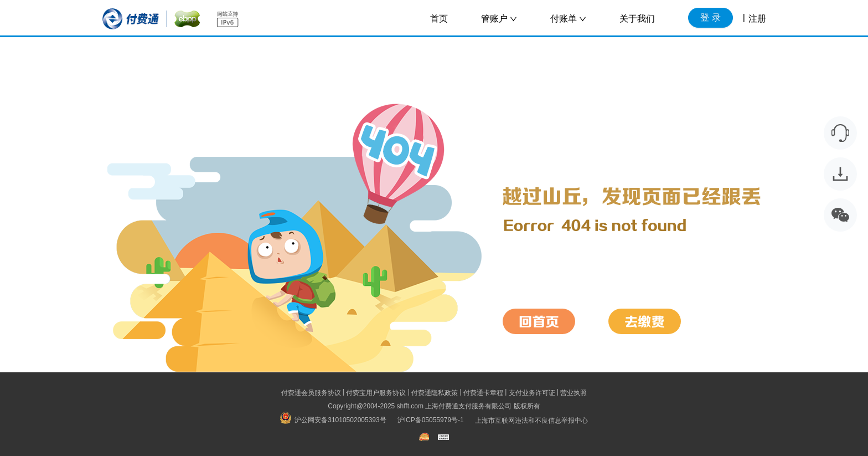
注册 (757, 19)
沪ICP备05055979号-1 (431, 420)
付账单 (568, 19)
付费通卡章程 (483, 393)
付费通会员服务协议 (311, 393)
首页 (439, 19)
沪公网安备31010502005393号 (333, 420)
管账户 (499, 19)
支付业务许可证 (532, 393)
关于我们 (637, 19)
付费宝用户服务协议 (376, 393)
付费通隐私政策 (435, 393)
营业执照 (573, 393)
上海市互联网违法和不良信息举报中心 (531, 420)
